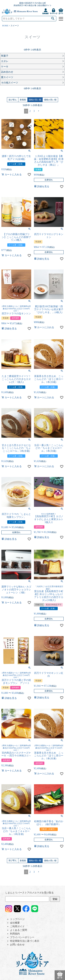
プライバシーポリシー (22, 937)
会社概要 (15, 923)
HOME (5, 26)
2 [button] (30, 111)
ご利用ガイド (17, 926)
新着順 (23, 100)
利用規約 (15, 934)
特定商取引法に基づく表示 (25, 941)
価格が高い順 (50, 100)
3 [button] (34, 111)
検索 (53, 19)
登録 (55, 899)
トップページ (17, 919)
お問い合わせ (17, 945)
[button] (38, 111)
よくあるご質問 (19, 930)
